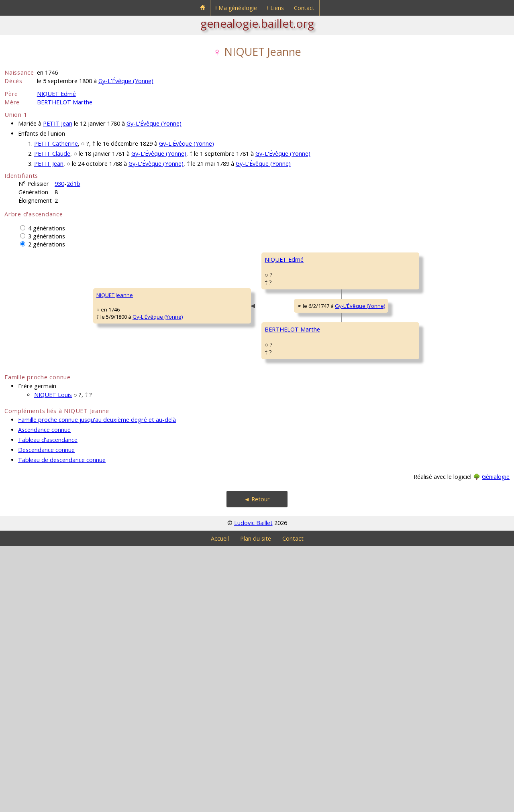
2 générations (47, 244)
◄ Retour (257, 765)
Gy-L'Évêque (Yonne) (126, 81)
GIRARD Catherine (414, 500)
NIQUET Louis (53, 660)
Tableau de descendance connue (62, 726)
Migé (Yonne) (447, 474)
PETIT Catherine (56, 143)
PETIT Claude (52, 154)
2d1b (73, 184)
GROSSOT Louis (412, 548)
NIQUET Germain (285, 283)
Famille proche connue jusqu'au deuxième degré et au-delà (97, 685)
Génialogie (496, 742)
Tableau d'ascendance (48, 705)
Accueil (220, 804)
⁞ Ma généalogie (236, 8)
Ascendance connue (44, 695)
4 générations (47, 228)
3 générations (47, 236)
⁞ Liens (275, 8)
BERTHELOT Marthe (65, 102)
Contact (304, 8)
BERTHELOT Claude (415, 452)
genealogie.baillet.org (257, 23)
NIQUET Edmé (56, 94)
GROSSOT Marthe (286, 572)
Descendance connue (46, 715)
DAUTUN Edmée (412, 596)
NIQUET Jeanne (28, 428)
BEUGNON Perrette (288, 380)
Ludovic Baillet (253, 789)
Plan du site (256, 804)
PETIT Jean (58, 123)
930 (59, 184)
